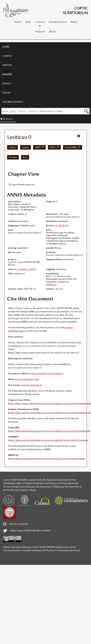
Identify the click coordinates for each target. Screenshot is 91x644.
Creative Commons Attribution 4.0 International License (51, 550)
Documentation (58, 22)
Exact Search (8, 122)
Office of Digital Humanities (30, 483)
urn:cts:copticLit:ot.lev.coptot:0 (46, 373)
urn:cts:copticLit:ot (31, 385)
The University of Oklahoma (50, 487)
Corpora (40, 22)
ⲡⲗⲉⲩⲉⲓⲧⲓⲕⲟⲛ (18, 184)
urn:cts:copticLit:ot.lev (27, 379)
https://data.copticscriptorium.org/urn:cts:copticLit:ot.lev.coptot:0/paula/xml (49, 431)
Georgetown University (23, 487)
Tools (28, 22)
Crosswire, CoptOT (27, 269)
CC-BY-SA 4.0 (62, 226)
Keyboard (6, 119)
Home (18, 22)
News (74, 22)
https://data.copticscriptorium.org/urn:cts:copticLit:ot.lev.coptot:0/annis (46, 459)
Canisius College (27, 490)
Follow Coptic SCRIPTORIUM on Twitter (27, 531)
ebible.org (51, 285)
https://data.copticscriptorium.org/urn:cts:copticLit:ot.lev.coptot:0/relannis (48, 440)
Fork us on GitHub (16, 524)
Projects (40, 32)
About (52, 32)
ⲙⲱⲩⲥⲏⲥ (31, 184)
